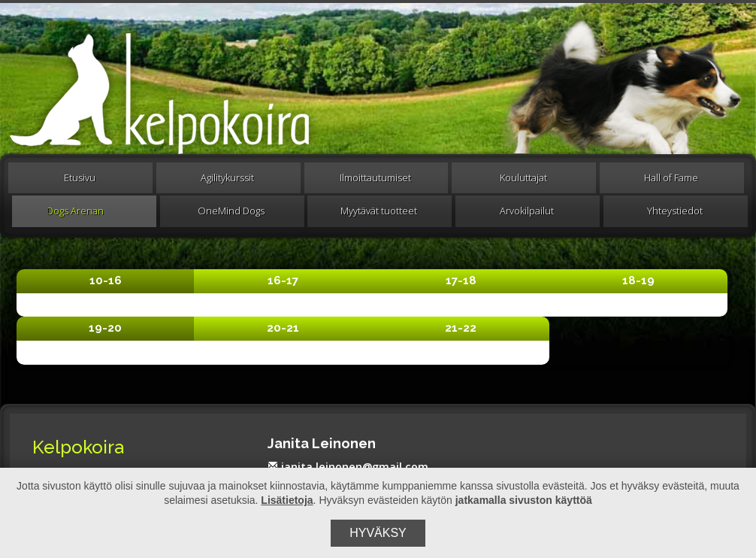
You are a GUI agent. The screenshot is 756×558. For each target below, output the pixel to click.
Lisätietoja (287, 500)
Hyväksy (378, 533)
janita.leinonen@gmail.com (348, 467)
